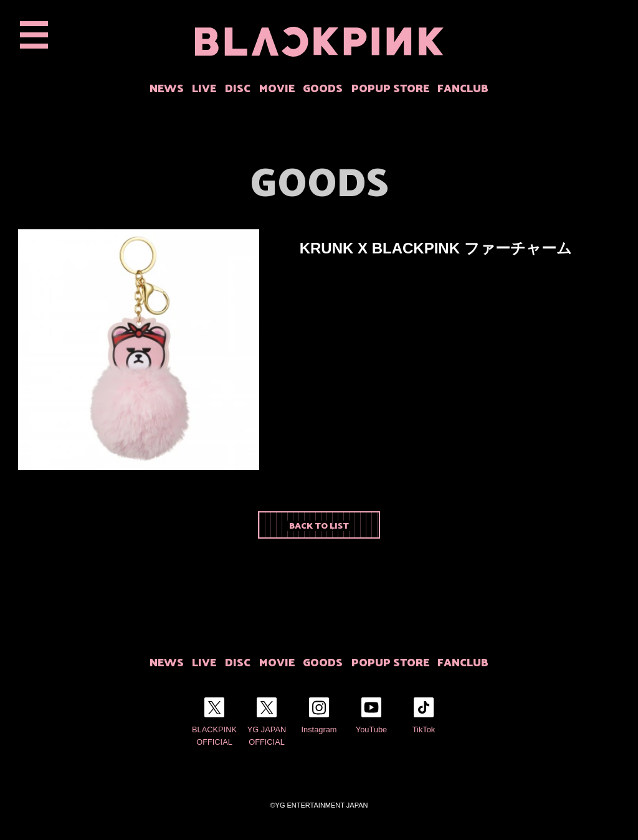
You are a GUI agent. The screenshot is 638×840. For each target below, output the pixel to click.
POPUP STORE (390, 87)
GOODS (323, 87)
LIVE (204, 87)
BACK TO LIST (319, 525)
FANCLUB (463, 87)
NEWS (167, 87)
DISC (238, 87)
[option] (139, 350)
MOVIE (277, 87)
